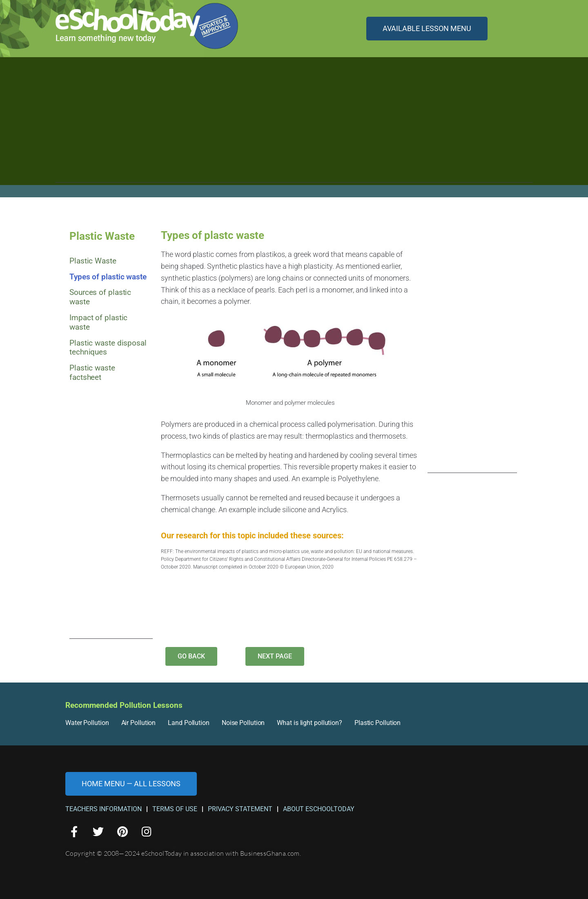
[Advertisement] (294, 125)
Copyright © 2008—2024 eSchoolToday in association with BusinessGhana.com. (183, 853)
